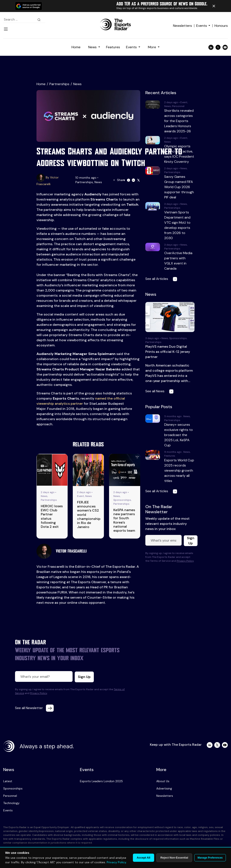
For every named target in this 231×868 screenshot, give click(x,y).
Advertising (164, 788)
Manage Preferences (210, 858)
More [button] (152, 47)
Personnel (10, 796)
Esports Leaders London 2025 (101, 781)
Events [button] (132, 47)
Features (113, 47)
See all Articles (162, 279)
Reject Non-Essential (174, 858)
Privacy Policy (185, 561)
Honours (221, 26)
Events (202, 26)
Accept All (144, 858)
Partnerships (59, 84)
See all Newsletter (34, 708)
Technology (11, 803)
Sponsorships (13, 788)
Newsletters (182, 26)
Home (76, 47)
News (77, 84)
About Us (163, 781)
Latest (8, 781)
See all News (160, 391)
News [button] (93, 47)
